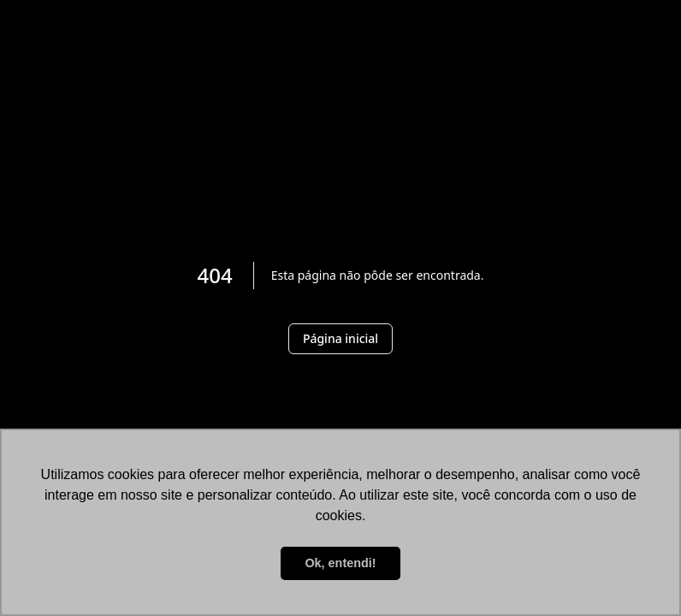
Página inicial (340, 338)
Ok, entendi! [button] (340, 563)
